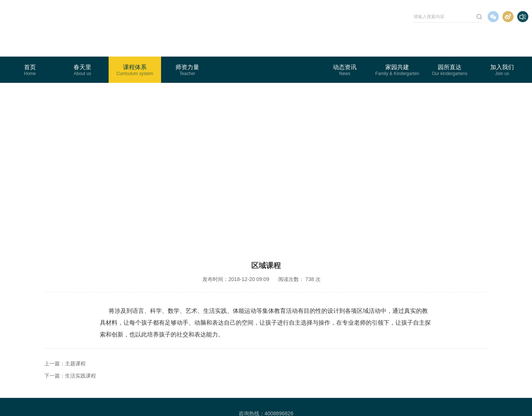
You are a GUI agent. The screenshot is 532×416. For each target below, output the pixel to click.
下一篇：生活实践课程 (70, 353)
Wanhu (370, 400)
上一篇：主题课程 (65, 341)
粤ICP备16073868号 (257, 400)
